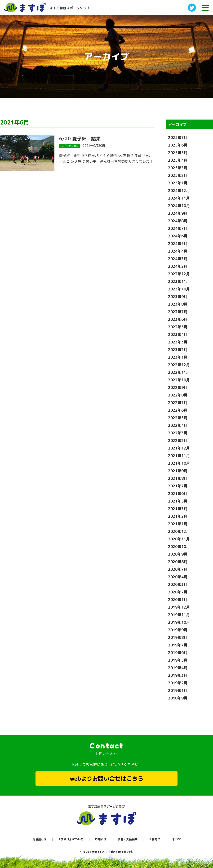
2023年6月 (178, 319)
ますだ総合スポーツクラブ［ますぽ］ (29, 7)
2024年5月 (178, 244)
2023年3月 (178, 342)
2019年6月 (178, 653)
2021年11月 (179, 456)
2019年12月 (179, 607)
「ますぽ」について (71, 839)
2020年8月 (178, 562)
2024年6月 (178, 236)
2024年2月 (178, 266)
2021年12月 (179, 448)
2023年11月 (179, 281)
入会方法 (155, 839)
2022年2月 (178, 441)
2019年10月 (179, 622)
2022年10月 (179, 380)
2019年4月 (178, 668)
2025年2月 (178, 175)
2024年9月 (178, 213)
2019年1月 (178, 690)
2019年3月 (178, 675)
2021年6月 (178, 494)
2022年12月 (179, 365)
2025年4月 (178, 160)
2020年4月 (178, 577)
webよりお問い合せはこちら (107, 779)
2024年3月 (178, 259)
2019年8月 (178, 637)
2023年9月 (178, 297)
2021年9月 (178, 471)
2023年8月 (178, 304)
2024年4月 (178, 251)
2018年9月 (178, 698)
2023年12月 (179, 274)
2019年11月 (179, 615)
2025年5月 (178, 153)
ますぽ (106, 819)
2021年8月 (178, 478)
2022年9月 (178, 387)
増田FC (176, 839)
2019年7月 (178, 645)
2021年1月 (178, 524)
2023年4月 (178, 334)
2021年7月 (178, 486)
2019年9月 (178, 630)
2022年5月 (178, 418)
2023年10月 (179, 289)
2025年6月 (178, 145)
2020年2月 (178, 592)
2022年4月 (178, 425)
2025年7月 (178, 138)
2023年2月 (178, 350)
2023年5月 (178, 327)
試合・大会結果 (128, 839)
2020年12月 (179, 531)
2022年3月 (178, 433)
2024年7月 (178, 228)
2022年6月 (178, 410)
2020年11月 (179, 539)
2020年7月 (178, 569)
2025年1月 (178, 183)
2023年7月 (178, 312)
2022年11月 (179, 372)
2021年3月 (178, 509)
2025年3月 (178, 168)
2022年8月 (178, 395)
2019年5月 (178, 660)
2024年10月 (179, 206)
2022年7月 (178, 403)
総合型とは (40, 839)
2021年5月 (178, 501)
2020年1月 (178, 600)
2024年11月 (179, 198)
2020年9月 (178, 554)
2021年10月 (179, 463)
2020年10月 (179, 547)
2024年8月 (178, 221)
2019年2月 (178, 683)
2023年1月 (178, 357)
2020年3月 (178, 584)
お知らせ (101, 839)
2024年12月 (179, 191)
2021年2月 (178, 516)
